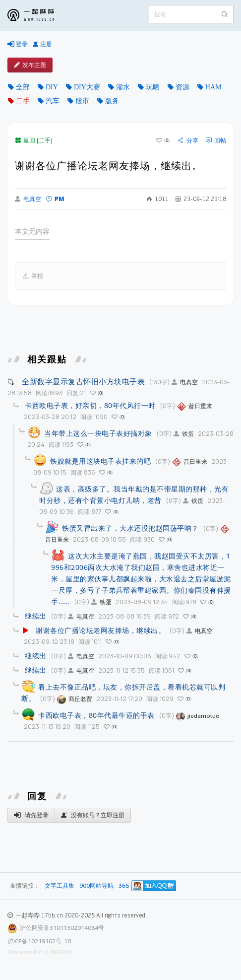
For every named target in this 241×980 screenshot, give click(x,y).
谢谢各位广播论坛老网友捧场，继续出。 (100, 630)
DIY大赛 (87, 87)
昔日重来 (195, 406)
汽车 (53, 101)
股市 (82, 101)
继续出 (36, 616)
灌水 (123, 87)
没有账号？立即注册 (93, 815)
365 (124, 886)
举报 (33, 276)
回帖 (216, 140)
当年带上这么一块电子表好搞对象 (98, 433)
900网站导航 (96, 886)
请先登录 (31, 815)
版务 (112, 101)
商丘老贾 (75, 699)
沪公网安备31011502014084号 (62, 928)
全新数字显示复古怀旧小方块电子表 (83, 381)
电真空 (28, 199)
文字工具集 (60, 886)
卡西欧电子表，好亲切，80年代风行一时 (90, 405)
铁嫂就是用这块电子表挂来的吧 (100, 461)
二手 (23, 101)
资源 (182, 87)
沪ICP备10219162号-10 (39, 941)
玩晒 (153, 87)
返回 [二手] (34, 140)
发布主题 (30, 65)
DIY (52, 87)
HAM (213, 87)
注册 (42, 44)
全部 (23, 87)
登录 (18, 44)
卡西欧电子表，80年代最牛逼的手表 (96, 715)
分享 (188, 140)
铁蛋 (184, 434)
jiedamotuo (198, 716)
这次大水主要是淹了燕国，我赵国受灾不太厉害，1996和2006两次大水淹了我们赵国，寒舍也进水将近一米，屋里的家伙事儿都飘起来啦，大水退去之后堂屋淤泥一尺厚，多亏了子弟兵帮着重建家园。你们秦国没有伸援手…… (141, 579)
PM (55, 199)
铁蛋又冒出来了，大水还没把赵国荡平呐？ (130, 528)
